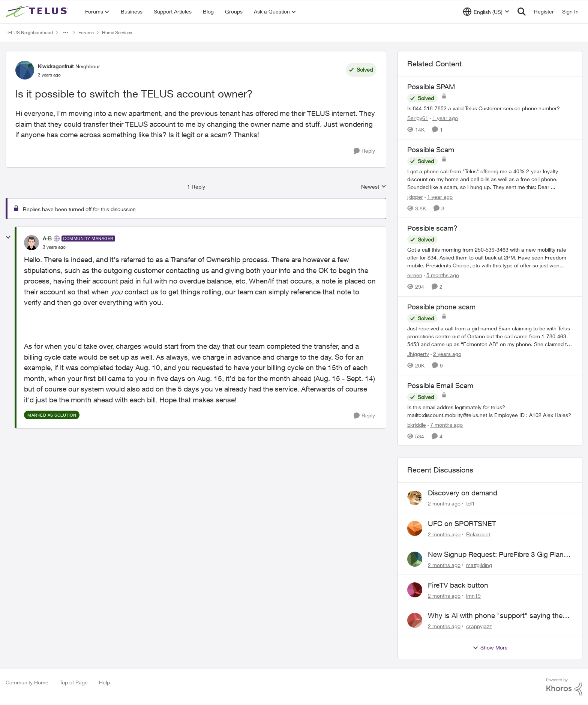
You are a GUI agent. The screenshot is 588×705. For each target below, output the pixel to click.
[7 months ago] (445, 424)
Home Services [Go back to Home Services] (117, 32)
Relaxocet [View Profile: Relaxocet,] (478, 534)
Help (104, 682)
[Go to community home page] (38, 12)
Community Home (27, 682)
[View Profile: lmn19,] (415, 590)
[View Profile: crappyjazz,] (415, 620)
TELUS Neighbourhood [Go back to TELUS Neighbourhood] (29, 32)
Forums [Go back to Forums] (86, 32)
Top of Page (74, 682)
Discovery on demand (463, 493)
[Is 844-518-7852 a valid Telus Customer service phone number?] (490, 108)
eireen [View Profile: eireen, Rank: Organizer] (415, 275)
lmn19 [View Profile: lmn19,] (473, 595)
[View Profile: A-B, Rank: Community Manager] (31, 243)
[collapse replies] (8, 237)
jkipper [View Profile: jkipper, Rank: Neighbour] (415, 196)
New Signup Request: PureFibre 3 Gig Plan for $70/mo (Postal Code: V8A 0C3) (496, 555)
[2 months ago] (444, 503)
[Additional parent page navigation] (66, 33)
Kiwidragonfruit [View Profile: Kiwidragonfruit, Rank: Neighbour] (56, 66)
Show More (490, 648)
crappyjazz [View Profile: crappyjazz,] (479, 626)
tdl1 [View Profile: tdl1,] (470, 503)
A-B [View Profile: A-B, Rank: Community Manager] (47, 238)
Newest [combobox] (374, 187)
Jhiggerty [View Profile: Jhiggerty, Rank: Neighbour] (418, 354)
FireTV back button (458, 585)
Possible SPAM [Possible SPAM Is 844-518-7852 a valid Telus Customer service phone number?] (431, 87)
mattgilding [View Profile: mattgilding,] (479, 565)
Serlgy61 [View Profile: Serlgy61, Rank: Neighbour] (418, 118)
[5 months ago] (441, 275)
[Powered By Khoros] (564, 687)
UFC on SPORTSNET (462, 523)
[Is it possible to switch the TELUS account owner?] (54, 247)
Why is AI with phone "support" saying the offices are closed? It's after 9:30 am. (495, 616)
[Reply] (364, 151)
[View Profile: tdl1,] (415, 498)
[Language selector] (486, 12)
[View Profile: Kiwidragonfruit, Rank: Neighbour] (25, 70)
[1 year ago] (444, 118)
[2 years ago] (446, 354)
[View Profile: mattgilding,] (415, 559)
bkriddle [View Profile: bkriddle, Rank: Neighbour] (417, 424)
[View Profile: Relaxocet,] (415, 528)
